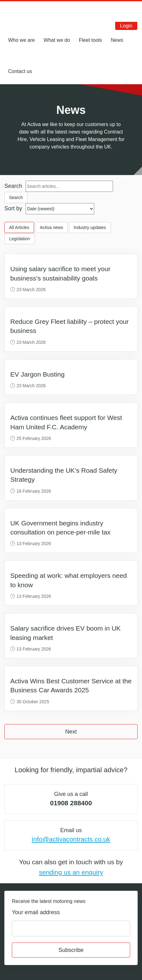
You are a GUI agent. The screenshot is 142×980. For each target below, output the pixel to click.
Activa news (51, 227)
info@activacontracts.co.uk (71, 839)
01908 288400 (71, 803)
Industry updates (90, 227)
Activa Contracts (28, 12)
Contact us (20, 71)
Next (71, 732)
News (117, 40)
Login (126, 26)
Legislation (20, 239)
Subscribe (71, 950)
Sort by (13, 208)
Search (13, 186)
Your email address (36, 912)
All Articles (19, 227)
